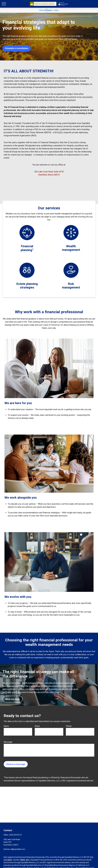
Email (37, 726)
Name (6, 726)
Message (8, 742)
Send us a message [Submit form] (16, 764)
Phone (69, 726)
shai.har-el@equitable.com (14, 849)
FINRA (23, 860)
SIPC (28, 860)
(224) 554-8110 (15, 835)
